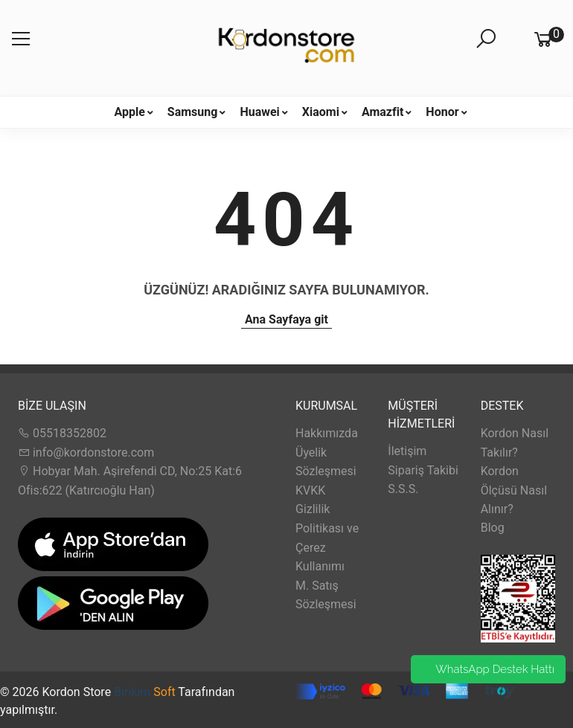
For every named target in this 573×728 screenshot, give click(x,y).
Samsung (193, 112)
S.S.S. (403, 489)
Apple (129, 112)
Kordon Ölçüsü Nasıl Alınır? (514, 490)
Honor (442, 112)
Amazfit (382, 112)
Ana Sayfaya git (286, 319)
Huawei (259, 112)
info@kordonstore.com (86, 452)
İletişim (407, 451)
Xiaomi (321, 112)
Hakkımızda (327, 433)
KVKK (310, 490)
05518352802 (62, 433)
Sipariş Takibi (423, 470)
